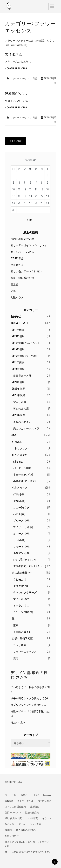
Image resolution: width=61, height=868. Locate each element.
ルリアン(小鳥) (22, 553)
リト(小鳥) (19, 540)
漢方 (16, 658)
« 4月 (30, 220)
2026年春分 (17, 258)
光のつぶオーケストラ (26, 428)
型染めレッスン (13, 812)
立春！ (14, 291)
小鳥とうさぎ (20, 487)
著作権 (8, 830)
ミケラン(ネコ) (22, 605)
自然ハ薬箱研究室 (22, 638)
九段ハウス (17, 297)
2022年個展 (18, 389)
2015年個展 (18, 349)
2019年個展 (18, 369)
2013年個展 (18, 336)
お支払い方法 (44, 801)
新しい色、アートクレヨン (26, 271)
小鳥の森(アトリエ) (24, 481)
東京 (16, 625)
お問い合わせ (12, 836)
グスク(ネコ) (20, 586)
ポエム (22, 824)
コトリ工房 (11, 795)
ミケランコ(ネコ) (23, 612)
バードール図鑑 (22, 468)
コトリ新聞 (32, 818)
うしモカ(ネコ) (22, 579)
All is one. (18, 461)
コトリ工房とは (25, 801)
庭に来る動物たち (22, 572)
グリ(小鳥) (19, 501)
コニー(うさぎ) (22, 507)
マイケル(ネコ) (22, 599)
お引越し (17, 442)
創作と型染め (20, 455)
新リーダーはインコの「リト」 (29, 245)
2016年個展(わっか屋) (24, 356)
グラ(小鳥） (20, 494)
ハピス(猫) (19, 514)
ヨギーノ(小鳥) (22, 533)
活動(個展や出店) (14, 818)
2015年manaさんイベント (26, 343)
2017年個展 (18, 362)
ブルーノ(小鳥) (22, 520)
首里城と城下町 (22, 632)
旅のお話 (9, 824)
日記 (35, 78)
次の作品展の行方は (22, 239)
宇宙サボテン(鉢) (23, 474)
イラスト (47, 818)
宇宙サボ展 (20, 402)
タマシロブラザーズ (25, 592)
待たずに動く (18, 722)
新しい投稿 (16, 141)
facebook (47, 795)
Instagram (9, 801)
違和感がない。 (17, 93)
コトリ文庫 (35, 824)
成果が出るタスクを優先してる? (29, 698)
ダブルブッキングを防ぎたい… (28, 705)
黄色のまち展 (21, 408)
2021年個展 (18, 382)
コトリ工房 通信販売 (15, 806)
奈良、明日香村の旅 (22, 278)
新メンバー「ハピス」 (24, 252)
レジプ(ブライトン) (24, 559)
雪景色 (14, 284)
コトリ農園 (20, 645)
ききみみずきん (22, 422)
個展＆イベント (20, 323)
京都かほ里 (25, 852)
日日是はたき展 (22, 375)
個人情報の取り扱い (26, 830)
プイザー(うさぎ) (23, 527)
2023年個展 (18, 395)
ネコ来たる (17, 265)
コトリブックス (21, 448)
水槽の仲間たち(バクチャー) (30, 566)
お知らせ (16, 316)
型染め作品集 (32, 812)
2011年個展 (18, 330)
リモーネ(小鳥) (22, 546)
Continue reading (17, 68)
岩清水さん (14, 54)
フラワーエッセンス (21, 78)
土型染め (35, 806)
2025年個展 (18, 415)
